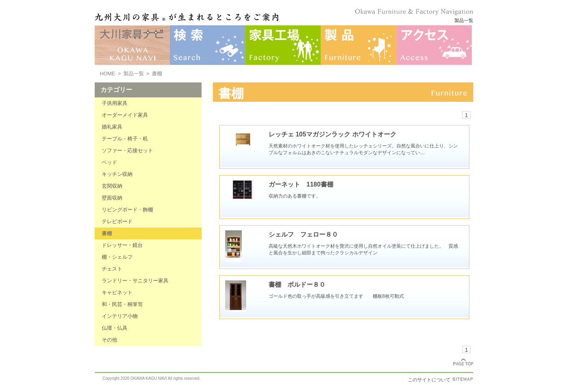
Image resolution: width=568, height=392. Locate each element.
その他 (109, 340)
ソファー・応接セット (127, 150)
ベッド (109, 162)
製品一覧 (134, 74)
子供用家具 (115, 103)
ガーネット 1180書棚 (301, 184)
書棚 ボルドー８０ (297, 285)
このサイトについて (429, 380)
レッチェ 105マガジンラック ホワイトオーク (333, 134)
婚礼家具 (112, 127)
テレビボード (117, 221)
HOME (107, 74)
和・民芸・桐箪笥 (122, 304)
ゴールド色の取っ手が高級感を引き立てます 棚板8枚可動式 (336, 296)
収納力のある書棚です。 (295, 196)
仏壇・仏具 (115, 328)
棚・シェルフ (117, 257)
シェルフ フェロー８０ (303, 234)
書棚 (107, 233)
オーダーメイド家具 (125, 115)
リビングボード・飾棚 (127, 210)
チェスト (112, 269)
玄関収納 (112, 186)
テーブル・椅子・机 (125, 139)
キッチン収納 (117, 174)
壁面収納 (112, 198)
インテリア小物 (120, 316)
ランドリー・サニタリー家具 (135, 281)
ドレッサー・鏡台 (122, 245)
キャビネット (117, 292)
